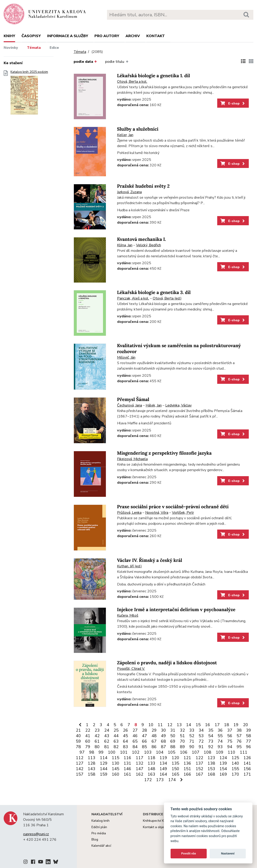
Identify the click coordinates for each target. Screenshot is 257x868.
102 (136, 752)
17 (217, 725)
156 (247, 769)
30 (163, 730)
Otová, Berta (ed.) (167, 298)
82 (116, 747)
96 (249, 747)
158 (92, 774)
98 (92, 752)
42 (97, 736)
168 (211, 774)
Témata (34, 48)
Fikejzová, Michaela (132, 459)
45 (126, 736)
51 (182, 736)
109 (220, 752)
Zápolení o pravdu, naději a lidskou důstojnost (167, 663)
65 (135, 741)
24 (107, 730)
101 (124, 752)
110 (232, 752)
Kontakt (156, 36)
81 (107, 747)
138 (211, 763)
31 (173, 730)
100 (112, 752)
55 (220, 736)
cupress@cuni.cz (36, 834)
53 (201, 736)
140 (235, 763)
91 (201, 747)
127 (80, 763)
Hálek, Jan (154, 405)
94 (230, 747)
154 (223, 769)
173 (160, 780)
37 (230, 730)
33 (192, 730)
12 (170, 725)
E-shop (233, 103)
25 (116, 730)
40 (78, 736)
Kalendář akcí (101, 846)
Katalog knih (100, 821)
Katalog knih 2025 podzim (29, 94)
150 (175, 769)
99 (101, 752)
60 (88, 741)
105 (172, 752)
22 (88, 730)
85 (145, 747)
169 (223, 774)
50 (173, 736)
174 (172, 780)
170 (235, 774)
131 (127, 763)
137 (199, 763)
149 (163, 769)
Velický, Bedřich (149, 245)
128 (92, 763)
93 (220, 747)
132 (140, 763)
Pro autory (107, 36)
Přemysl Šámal (133, 400)
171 (247, 774)
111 (244, 752)
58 (249, 736)
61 (97, 741)
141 (247, 763)
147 (140, 769)
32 (182, 730)
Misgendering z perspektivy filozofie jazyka (164, 453)
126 (247, 758)
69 (173, 741)
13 (179, 725)
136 (187, 763)
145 (116, 769)
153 (211, 769)
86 (154, 747)
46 (135, 736)
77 (249, 741)
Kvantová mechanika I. (142, 239)
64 (126, 741)
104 (160, 752)
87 (163, 747)
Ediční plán (99, 827)
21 (78, 730)
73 (211, 741)
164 (163, 774)
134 (163, 763)
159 (104, 774)
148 (151, 769)
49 (163, 736)
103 (148, 752)
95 (239, 747)
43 (107, 736)
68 (163, 741)
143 (92, 769)
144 (104, 769)
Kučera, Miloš (128, 615)
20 (246, 725)
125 (235, 758)
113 (92, 758)
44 (116, 736)
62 (107, 741)
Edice (54, 48)
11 (160, 725)
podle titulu (117, 62)
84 (135, 747)
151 (187, 769)
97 (82, 752)
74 (220, 741)
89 (182, 747)
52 (192, 736)
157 (80, 774)
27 (135, 730)
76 (239, 741)
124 (223, 758)
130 (116, 763)
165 (175, 774)
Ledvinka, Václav (178, 405)
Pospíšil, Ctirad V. (131, 669)
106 (184, 752)
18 (227, 725)
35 (211, 730)
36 (220, 730)
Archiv (133, 36)
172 (148, 780)
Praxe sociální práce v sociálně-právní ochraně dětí (173, 507)
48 (154, 736)
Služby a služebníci (138, 129)
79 (88, 747)
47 (145, 736)
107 (196, 752)
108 (207, 752)
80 (97, 747)
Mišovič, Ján (126, 357)
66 (145, 741)
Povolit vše (189, 853)
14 (189, 725)
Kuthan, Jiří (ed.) (129, 566)
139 (223, 763)
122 (199, 758)
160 (116, 774)
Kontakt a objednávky (159, 827)
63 (116, 741)
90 (192, 747)
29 (154, 730)
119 (163, 758)
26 (126, 730)
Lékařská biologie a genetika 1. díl (154, 76)
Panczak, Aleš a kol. (133, 298)
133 (151, 763)
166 (187, 774)
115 (116, 758)
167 (199, 774)
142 (80, 769)
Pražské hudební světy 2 (143, 186)
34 (201, 730)
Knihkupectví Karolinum (160, 821)
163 (151, 774)
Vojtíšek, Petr (183, 513)
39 (249, 730)
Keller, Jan (125, 135)
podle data (85, 62)
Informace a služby (68, 36)
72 (201, 741)
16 (208, 725)
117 (140, 758)
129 (104, 763)
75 (230, 741)
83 (126, 747)
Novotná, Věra (157, 513)
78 (78, 747)
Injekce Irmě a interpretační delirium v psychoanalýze (176, 610)
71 (192, 741)
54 (211, 736)
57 (239, 736)
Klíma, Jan (125, 245)
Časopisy (31, 36)
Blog (95, 839)
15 (198, 725)
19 (236, 725)
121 (187, 758)
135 (175, 763)
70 (182, 741)
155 (235, 769)
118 (151, 758)
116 (127, 758)
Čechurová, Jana (130, 405)
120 (175, 758)
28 (145, 730)
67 (154, 741)
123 (211, 758)
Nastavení (228, 853)
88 (173, 747)
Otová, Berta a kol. (132, 82)
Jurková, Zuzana (129, 192)
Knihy (9, 36)
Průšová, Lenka (129, 513)
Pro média (99, 833)
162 (140, 774)
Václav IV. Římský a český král (150, 560)
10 (151, 725)
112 (80, 758)
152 (199, 769)
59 (78, 741)
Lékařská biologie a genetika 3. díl (154, 293)
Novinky (11, 48)
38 (239, 730)
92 (211, 747)
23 (97, 730)
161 (127, 774)
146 (127, 769)
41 (88, 736)
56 (230, 736)
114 (104, 758)
